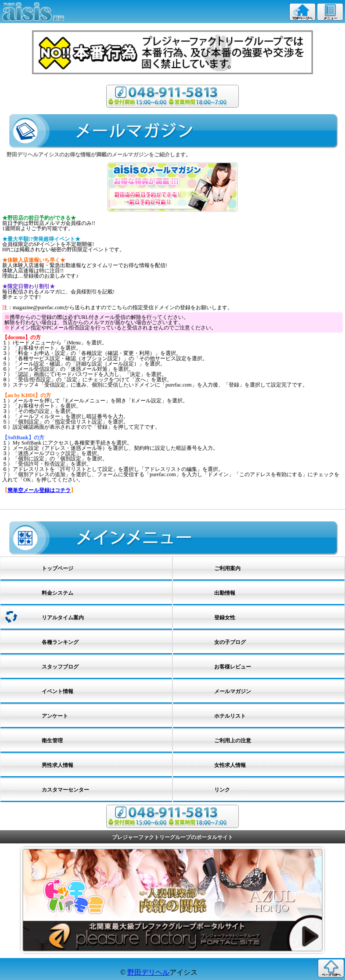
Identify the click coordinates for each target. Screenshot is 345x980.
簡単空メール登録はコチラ (39, 490)
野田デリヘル (148, 972)
